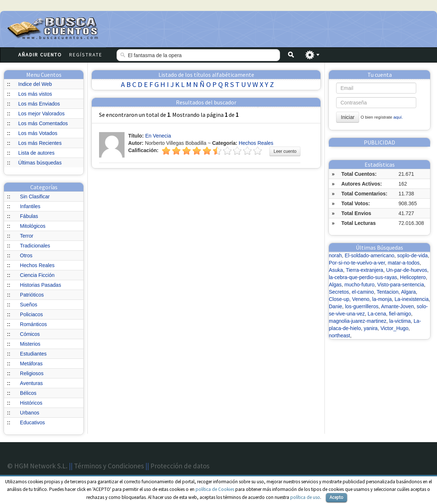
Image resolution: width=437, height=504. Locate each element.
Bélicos (28, 393)
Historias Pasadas (41, 285)
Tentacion (387, 292)
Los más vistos (35, 94)
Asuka (336, 270)
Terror (27, 236)
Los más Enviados (39, 104)
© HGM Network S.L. (37, 466)
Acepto (336, 497)
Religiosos (32, 373)
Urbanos (30, 413)
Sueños (29, 305)
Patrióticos (32, 295)
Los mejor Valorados (41, 114)
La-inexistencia (412, 299)
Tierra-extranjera (364, 270)
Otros (26, 255)
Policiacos (32, 314)
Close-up (339, 299)
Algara (408, 292)
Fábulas (29, 216)
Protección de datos (180, 466)
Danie (336, 306)
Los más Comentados (43, 123)
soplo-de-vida (413, 255)
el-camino (363, 292)
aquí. (398, 117)
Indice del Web (35, 84)
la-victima (400, 321)
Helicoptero (413, 277)
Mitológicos (33, 226)
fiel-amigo (400, 314)
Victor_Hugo (395, 328)
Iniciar (348, 117)
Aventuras (32, 383)
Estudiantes (33, 354)
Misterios (30, 344)
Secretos (339, 292)
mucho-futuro (359, 285)
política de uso (305, 497)
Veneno (361, 299)
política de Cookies (215, 489)
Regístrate (86, 55)
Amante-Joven (397, 306)
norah (335, 255)
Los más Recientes (40, 143)
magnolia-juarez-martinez (358, 321)
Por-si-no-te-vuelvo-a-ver (357, 263)
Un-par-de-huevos (407, 270)
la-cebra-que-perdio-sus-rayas (363, 277)
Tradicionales (35, 246)
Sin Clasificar (35, 197)
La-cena (377, 314)
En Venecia (158, 136)
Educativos (32, 422)
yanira (371, 328)
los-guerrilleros (362, 306)
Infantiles (30, 206)
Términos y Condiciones (109, 466)
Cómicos (30, 334)
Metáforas (31, 364)
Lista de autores (36, 153)
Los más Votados (38, 133)
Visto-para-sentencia (401, 285)
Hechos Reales (37, 265)
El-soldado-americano (370, 255)
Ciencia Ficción (37, 275)
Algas (335, 285)
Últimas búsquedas (40, 163)
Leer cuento (285, 151)
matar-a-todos (404, 263)
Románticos (34, 324)
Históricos (31, 403)
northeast (339, 336)
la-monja (382, 299)
